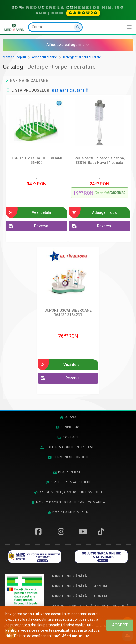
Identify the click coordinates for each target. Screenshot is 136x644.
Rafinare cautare (27, 81)
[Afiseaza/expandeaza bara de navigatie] (129, 27)
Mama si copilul (14, 57)
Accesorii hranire (44, 57)
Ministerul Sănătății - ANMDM (80, 586)
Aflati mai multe (76, 636)
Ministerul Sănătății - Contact (81, 596)
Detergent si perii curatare (82, 57)
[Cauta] (55, 27)
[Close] (120, 625)
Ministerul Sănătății (72, 576)
